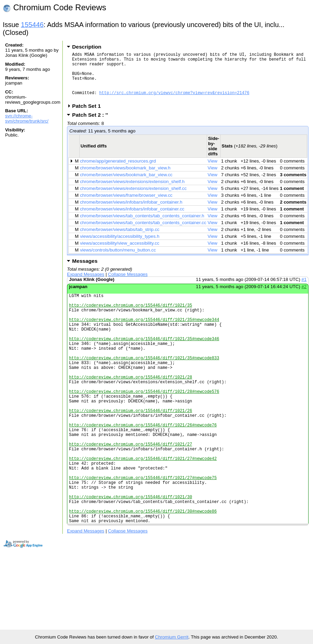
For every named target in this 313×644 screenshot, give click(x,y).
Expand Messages (86, 285)
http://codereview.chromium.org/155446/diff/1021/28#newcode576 (144, 423)
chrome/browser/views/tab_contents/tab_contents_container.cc (143, 233)
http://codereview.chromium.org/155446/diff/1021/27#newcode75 (143, 528)
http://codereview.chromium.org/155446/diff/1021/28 (131, 406)
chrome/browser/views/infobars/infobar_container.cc (132, 219)
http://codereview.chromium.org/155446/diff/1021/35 (131, 318)
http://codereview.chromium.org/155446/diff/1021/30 (131, 551)
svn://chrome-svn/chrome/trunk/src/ (27, 118)
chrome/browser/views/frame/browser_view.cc (126, 205)
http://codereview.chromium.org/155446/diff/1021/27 (131, 487)
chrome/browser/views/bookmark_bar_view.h (125, 178)
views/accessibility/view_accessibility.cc (120, 253)
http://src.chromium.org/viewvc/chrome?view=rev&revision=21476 (174, 102)
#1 (304, 290)
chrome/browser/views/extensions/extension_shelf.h (132, 192)
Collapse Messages (128, 285)
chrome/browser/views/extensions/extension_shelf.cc (133, 199)
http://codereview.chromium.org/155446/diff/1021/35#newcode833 (144, 382)
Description (87, 47)
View (213, 171)
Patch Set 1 (89, 116)
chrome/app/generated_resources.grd (118, 171)
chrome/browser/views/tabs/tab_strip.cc (120, 240)
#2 (304, 297)
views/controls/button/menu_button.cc (118, 260)
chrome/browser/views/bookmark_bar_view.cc (126, 185)
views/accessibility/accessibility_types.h (120, 247)
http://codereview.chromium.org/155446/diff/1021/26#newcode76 (143, 464)
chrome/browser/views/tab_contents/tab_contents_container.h (142, 226)
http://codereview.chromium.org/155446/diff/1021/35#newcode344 (144, 336)
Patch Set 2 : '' (92, 125)
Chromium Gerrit (172, 637)
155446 (32, 25)
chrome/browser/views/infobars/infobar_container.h (131, 212)
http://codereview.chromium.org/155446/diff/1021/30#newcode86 (143, 569)
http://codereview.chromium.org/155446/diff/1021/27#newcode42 (143, 505)
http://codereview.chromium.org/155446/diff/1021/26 (131, 446)
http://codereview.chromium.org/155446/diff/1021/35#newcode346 (144, 359)
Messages (85, 271)
